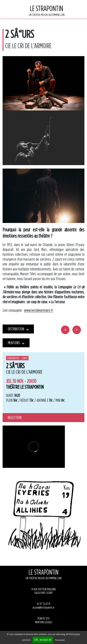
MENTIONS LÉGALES (44, 622)
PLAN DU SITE (44, 618)
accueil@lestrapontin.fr (43, 607)
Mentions (16, 343)
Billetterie (15, 418)
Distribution (18, 329)
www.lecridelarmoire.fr (39, 310)
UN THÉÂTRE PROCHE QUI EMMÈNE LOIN (47, 10)
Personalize (60, 640)
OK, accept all (43, 640)
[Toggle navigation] (23, 12)
